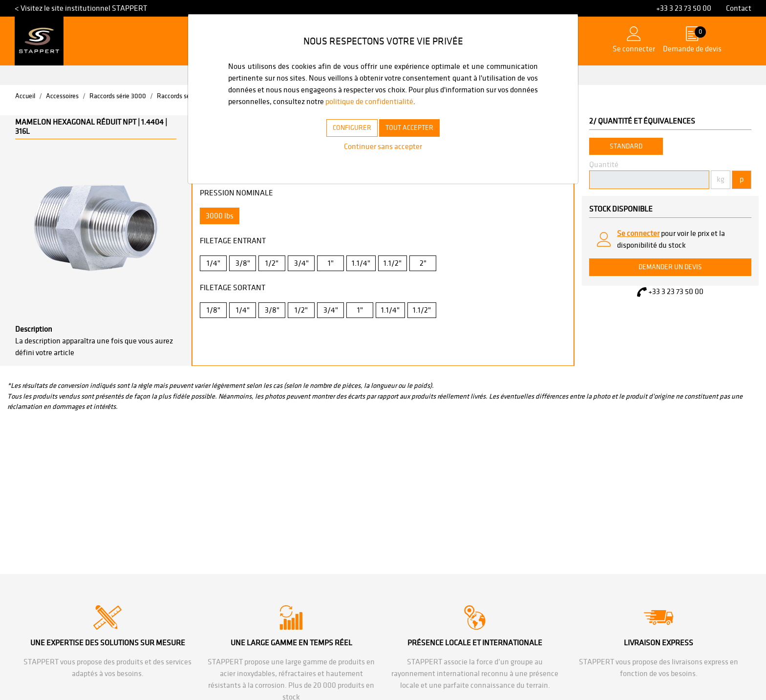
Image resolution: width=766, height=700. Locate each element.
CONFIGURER (346, 139)
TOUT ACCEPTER (414, 139)
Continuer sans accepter (383, 158)
